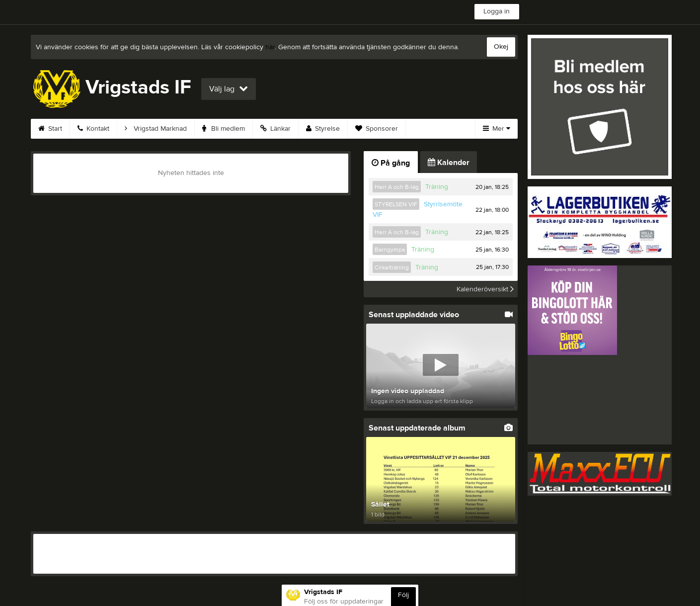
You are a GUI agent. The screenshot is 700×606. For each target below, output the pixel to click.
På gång (391, 163)
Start (50, 129)
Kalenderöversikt (485, 289)
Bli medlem (224, 129)
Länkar (275, 129)
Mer (497, 129)
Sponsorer (377, 129)
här (270, 47)
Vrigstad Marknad (156, 129)
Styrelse (323, 129)
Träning (437, 187)
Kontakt (93, 129)
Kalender (449, 163)
